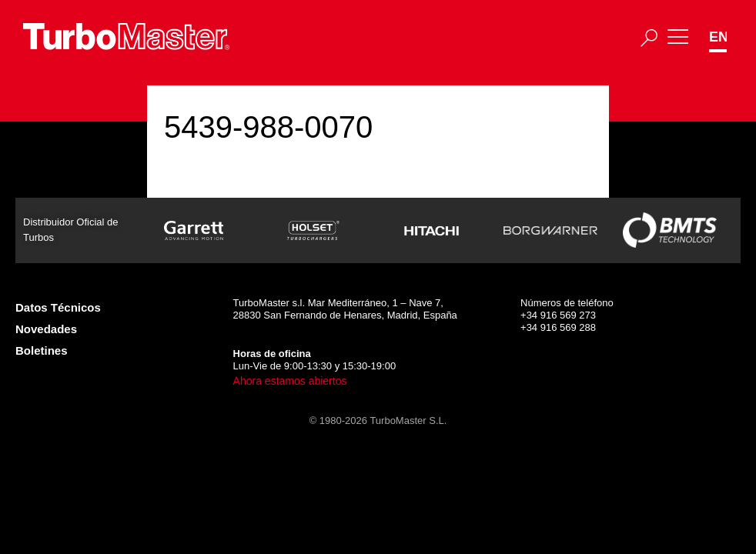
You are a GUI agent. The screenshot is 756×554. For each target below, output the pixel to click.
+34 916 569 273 (558, 315)
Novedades (46, 329)
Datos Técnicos (58, 307)
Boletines (42, 350)
